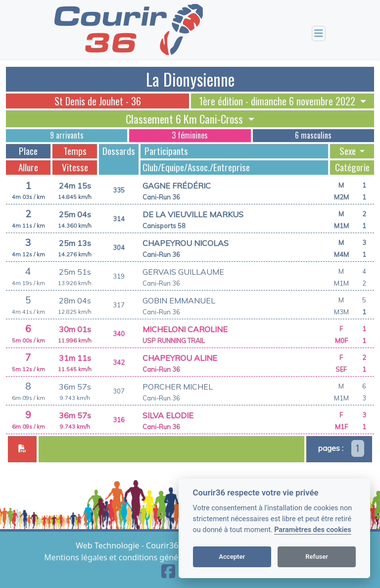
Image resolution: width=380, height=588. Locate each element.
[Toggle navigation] (319, 33)
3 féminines (190, 135)
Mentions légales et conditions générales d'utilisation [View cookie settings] (143, 557)
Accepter (232, 557)
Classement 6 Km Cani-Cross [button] (186, 119)
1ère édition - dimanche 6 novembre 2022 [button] (278, 101)
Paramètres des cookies (312, 530)
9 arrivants (67, 135)
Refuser (317, 557)
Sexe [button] (349, 151)
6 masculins (313, 135)
